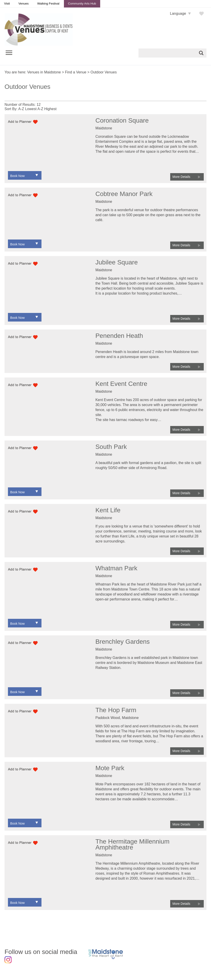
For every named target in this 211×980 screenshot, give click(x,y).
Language (178, 13)
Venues (23, 4)
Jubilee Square (117, 262)
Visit (7, 4)
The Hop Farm (116, 710)
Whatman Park (116, 568)
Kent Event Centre (121, 384)
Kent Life (108, 510)
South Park (111, 447)
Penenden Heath (119, 336)
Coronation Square (122, 120)
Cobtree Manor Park (124, 194)
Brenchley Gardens (123, 642)
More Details (181, 177)
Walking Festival (48, 4)
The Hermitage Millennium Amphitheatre (132, 844)
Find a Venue (76, 72)
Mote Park (110, 768)
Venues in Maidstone (44, 72)
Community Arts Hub (82, 4)
